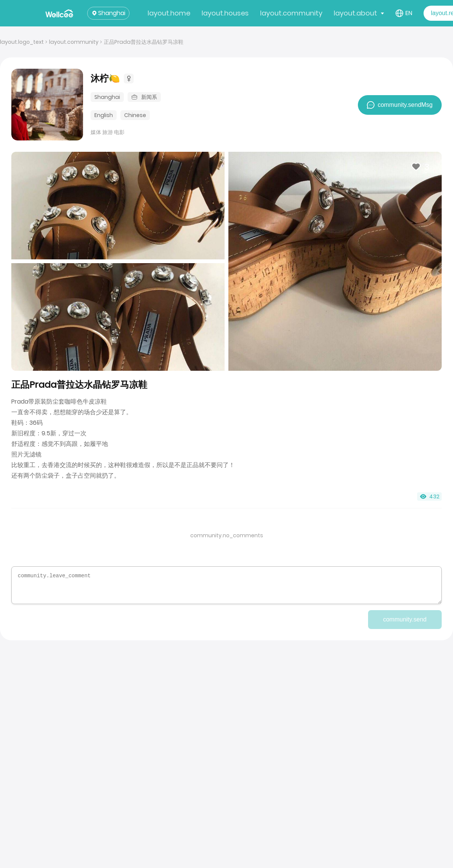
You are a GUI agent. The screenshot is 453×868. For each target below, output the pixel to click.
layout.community (291, 13)
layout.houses (225, 13)
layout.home (169, 13)
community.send (405, 619)
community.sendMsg (400, 105)
